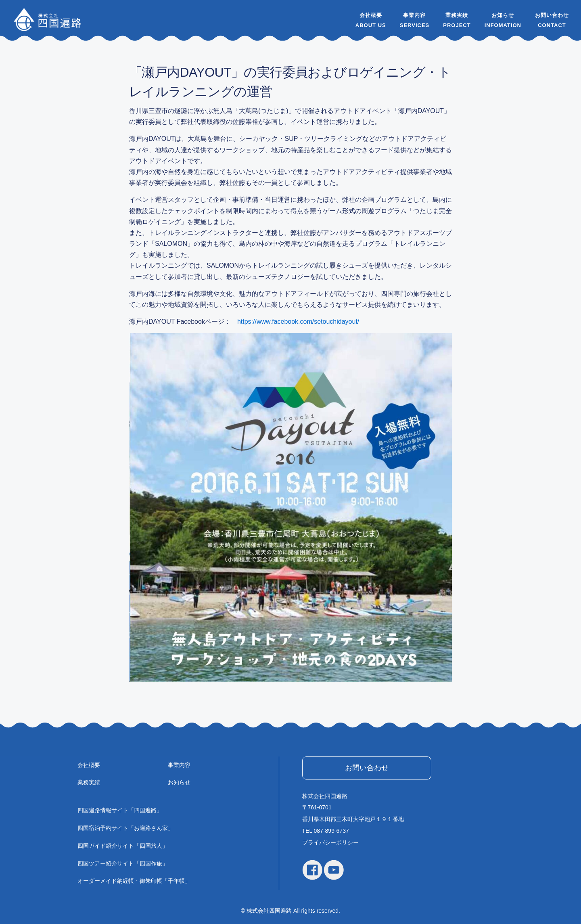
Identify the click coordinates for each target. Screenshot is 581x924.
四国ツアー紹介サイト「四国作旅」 (123, 863)
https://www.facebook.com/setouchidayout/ (298, 322)
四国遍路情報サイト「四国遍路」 (120, 810)
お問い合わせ (552, 15)
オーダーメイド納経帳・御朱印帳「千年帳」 (134, 881)
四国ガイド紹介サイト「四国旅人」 (123, 846)
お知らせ (503, 15)
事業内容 (414, 15)
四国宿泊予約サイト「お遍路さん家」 (125, 828)
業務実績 (457, 15)
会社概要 (371, 15)
